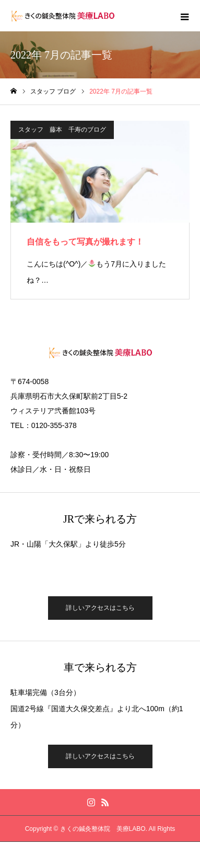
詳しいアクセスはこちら (100, 608)
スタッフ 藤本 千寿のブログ (62, 130)
